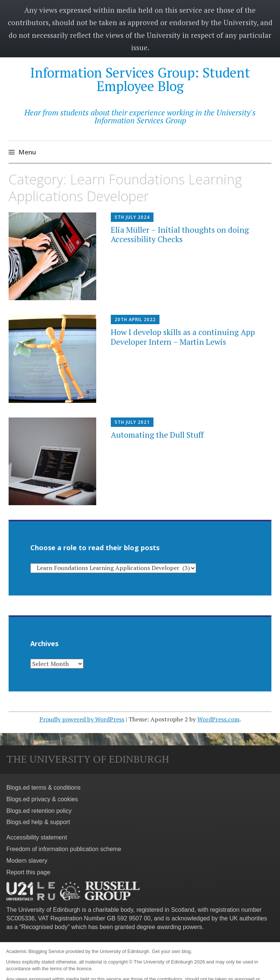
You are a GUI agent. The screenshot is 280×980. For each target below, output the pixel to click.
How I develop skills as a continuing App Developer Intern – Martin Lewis (183, 337)
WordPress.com (218, 719)
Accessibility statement (37, 837)
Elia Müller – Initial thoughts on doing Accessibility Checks (180, 234)
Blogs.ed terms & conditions (43, 788)
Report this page (28, 872)
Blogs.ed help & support (38, 822)
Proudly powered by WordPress (82, 719)
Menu (27, 152)
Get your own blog (171, 951)
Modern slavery (27, 861)
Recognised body (45, 927)
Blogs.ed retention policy (39, 811)
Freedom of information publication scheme (64, 849)
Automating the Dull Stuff (157, 435)
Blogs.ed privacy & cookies (42, 799)
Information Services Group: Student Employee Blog (140, 79)
